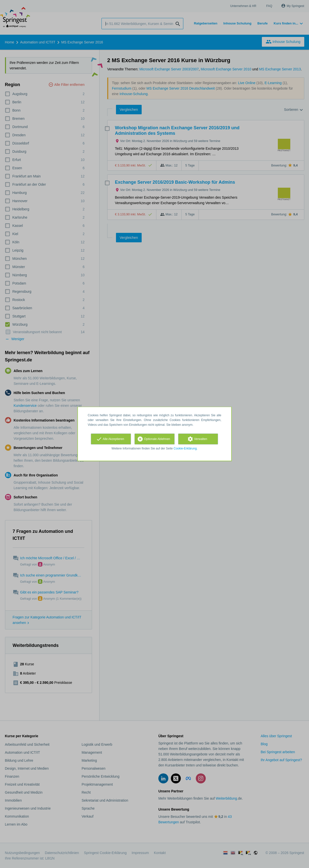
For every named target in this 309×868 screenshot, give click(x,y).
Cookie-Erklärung (185, 448)
